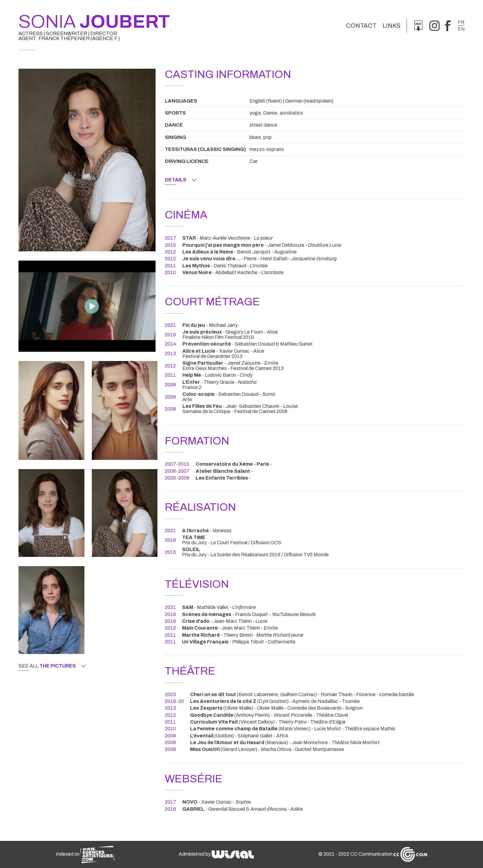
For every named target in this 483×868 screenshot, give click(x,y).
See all (52, 666)
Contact (361, 26)
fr (461, 22)
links (392, 26)
